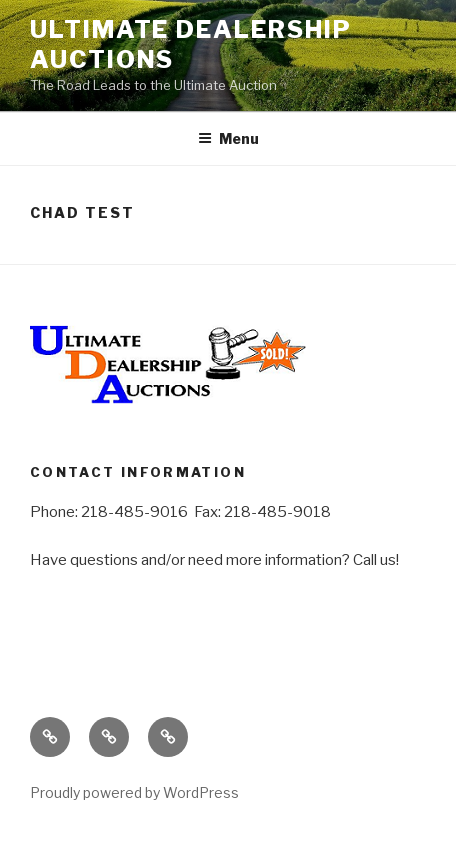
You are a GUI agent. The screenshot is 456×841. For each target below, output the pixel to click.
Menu (228, 138)
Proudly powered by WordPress (134, 792)
